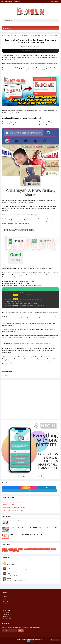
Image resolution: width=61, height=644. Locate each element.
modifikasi (37, 549)
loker (32, 549)
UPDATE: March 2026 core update (12, 505)
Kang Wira (10, 568)
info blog (21, 549)
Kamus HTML (7, 620)
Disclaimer (6, 600)
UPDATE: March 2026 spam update (12, 510)
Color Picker (41, 323)
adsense (5, 549)
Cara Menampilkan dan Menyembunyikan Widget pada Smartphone (31, 343)
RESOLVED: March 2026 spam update (13, 507)
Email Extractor (7, 618)
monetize (44, 549)
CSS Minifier (6, 612)
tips (4, 551)
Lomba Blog (10, 563)
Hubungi (5, 598)
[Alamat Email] (9, 631)
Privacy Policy (7, 602)
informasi (27, 549)
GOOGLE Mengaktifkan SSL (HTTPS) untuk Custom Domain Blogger (28, 535)
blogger (15, 549)
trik (7, 551)
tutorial (31, 47)
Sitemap (5, 604)
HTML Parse (6, 610)
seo (49, 549)
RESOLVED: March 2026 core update (13, 502)
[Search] (55, 20)
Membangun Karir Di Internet (17, 521)
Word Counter (7, 616)
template (53, 549)
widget (16, 551)
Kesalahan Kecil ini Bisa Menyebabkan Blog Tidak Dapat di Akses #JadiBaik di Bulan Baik (33, 528)
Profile (5, 596)
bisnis (10, 549)
